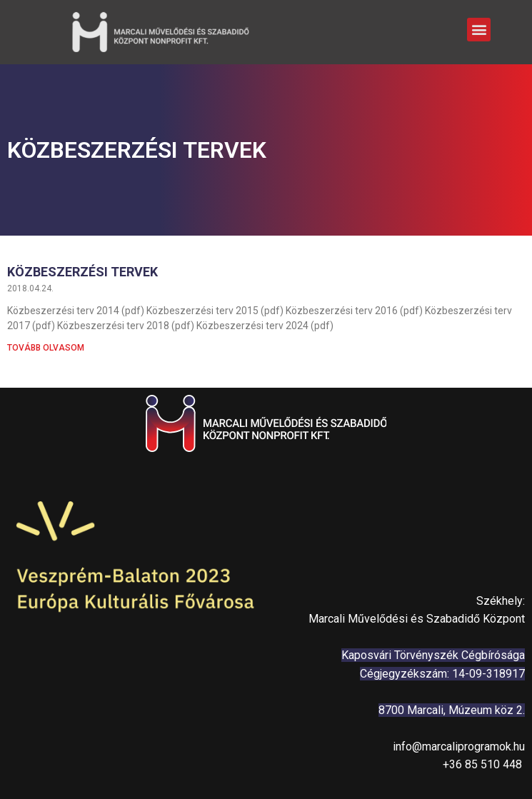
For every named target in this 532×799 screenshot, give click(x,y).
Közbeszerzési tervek (82, 272)
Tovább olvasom (46, 348)
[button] (479, 27)
